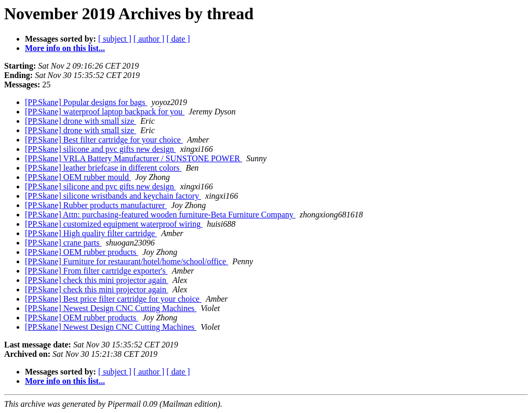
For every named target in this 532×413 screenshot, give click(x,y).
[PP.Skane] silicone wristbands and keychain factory (113, 196)
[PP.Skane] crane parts (63, 243)
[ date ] (178, 39)
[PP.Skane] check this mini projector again (97, 280)
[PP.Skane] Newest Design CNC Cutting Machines (111, 308)
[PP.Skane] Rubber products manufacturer (96, 205)
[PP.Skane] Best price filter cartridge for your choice (113, 299)
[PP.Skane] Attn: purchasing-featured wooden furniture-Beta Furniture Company (160, 215)
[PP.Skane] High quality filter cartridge (91, 233)
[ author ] (149, 39)
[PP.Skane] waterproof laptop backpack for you (105, 112)
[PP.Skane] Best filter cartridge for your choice (104, 140)
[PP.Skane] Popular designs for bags (86, 102)
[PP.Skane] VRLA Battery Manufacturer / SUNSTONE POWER (134, 158)
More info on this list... (65, 48)
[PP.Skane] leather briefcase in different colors (103, 168)
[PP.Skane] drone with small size (81, 121)
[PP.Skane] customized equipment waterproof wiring (114, 224)
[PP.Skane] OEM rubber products (82, 252)
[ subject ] (115, 39)
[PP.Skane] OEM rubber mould (78, 177)
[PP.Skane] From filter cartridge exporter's (96, 271)
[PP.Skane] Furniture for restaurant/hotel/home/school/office (127, 261)
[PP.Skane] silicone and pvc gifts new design (101, 149)
